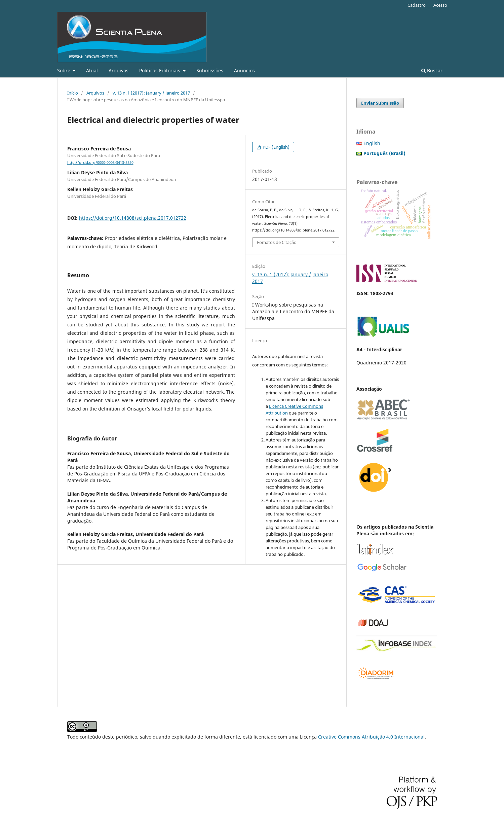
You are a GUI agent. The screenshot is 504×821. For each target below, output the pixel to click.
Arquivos (119, 70)
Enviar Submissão (380, 103)
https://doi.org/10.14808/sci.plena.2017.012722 (133, 218)
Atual (92, 70)
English (372, 143)
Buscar (432, 70)
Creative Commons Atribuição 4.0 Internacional (371, 737)
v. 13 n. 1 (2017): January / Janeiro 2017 (151, 93)
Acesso (440, 5)
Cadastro (417, 5)
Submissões (210, 70)
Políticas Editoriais (160, 70)
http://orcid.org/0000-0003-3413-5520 (100, 163)
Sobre (64, 70)
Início (73, 93)
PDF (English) (276, 147)
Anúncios (244, 70)
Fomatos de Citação (277, 242)
